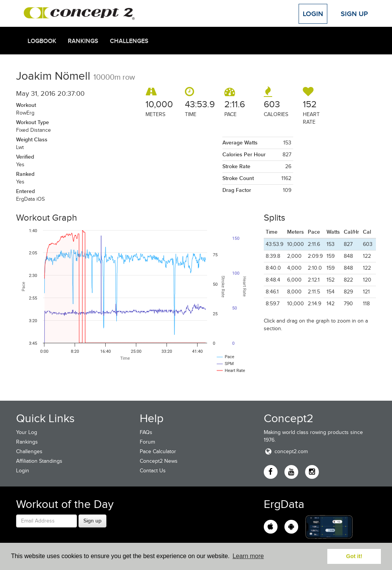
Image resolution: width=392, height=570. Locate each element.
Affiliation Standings (39, 461)
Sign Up (354, 14)
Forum (147, 442)
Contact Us (153, 471)
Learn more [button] (248, 556)
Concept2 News (159, 461)
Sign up (92, 521)
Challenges (129, 41)
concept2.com (286, 451)
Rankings (83, 41)
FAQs (146, 432)
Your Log (27, 432)
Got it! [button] (354, 556)
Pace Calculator (158, 451)
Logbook (42, 41)
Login (313, 14)
